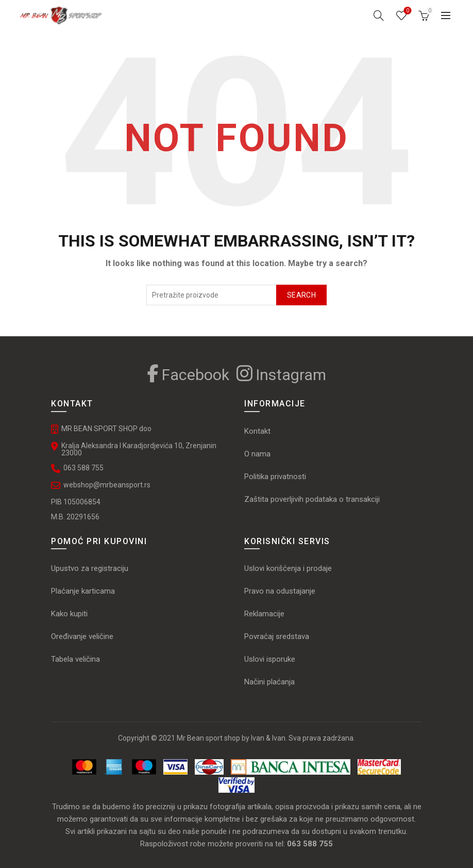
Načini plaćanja (269, 682)
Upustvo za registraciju (90, 568)
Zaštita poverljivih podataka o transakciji (312, 499)
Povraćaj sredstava (277, 636)
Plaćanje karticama (83, 591)
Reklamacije (264, 614)
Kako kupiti (69, 614)
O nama (257, 454)
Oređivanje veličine (82, 636)
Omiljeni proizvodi (407, 11)
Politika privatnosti (275, 477)
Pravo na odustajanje (280, 591)
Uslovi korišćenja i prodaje (288, 568)
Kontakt (257, 431)
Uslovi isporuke (270, 659)
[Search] (379, 15)
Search (301, 295)
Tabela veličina (77, 659)
